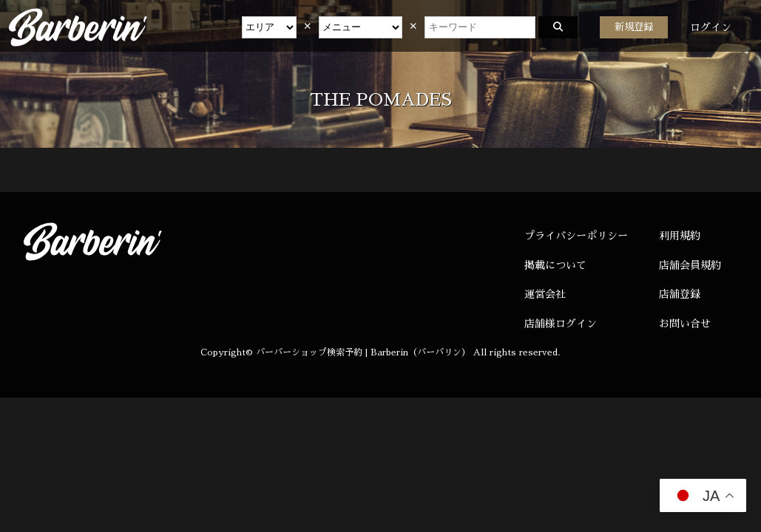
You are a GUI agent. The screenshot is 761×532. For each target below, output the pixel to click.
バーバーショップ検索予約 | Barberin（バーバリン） (363, 352)
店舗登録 (680, 294)
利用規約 (680, 236)
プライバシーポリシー (576, 236)
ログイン (711, 27)
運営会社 (545, 294)
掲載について (555, 265)
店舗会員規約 (690, 265)
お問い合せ (685, 324)
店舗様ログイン (561, 324)
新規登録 (634, 27)
